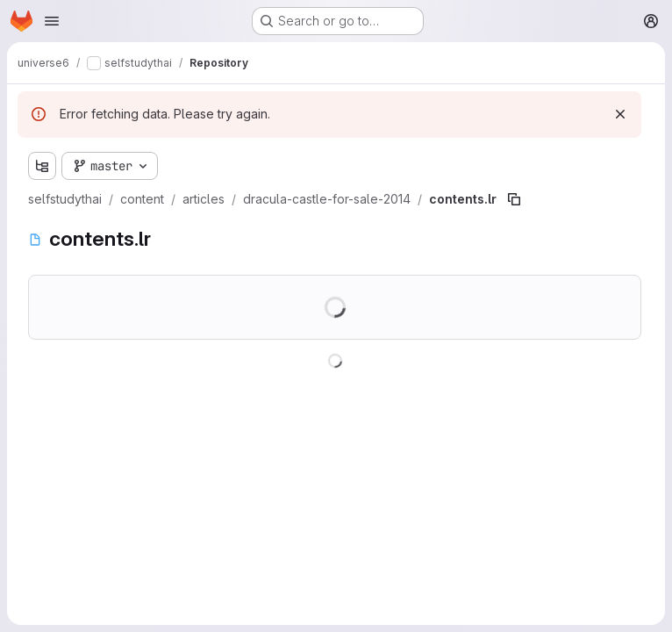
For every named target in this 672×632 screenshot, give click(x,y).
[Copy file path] (514, 199)
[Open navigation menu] (52, 21)
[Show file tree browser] (42, 166)
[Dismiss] (620, 114)
